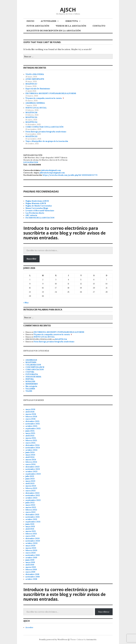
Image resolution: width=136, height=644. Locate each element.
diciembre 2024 (32, 445)
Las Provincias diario (35, 213)
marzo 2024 (31, 460)
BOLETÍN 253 (31, 136)
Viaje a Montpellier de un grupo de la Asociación (47, 141)
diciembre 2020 (33, 538)
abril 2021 (30, 529)
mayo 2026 (30, 409)
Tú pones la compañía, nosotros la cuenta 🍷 (45, 98)
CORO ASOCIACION (35, 370)
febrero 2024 (31, 462)
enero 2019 (30, 572)
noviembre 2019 (33, 555)
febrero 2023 (31, 488)
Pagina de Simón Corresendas (39, 206)
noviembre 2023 (33, 469)
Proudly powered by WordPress (53, 640)
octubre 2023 (31, 472)
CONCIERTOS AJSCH (35, 367)
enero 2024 (30, 464)
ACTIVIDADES (48, 21)
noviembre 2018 (33, 577)
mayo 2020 (30, 546)
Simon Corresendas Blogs (37, 208)
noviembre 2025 (33, 424)
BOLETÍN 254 (31, 122)
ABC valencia (31, 215)
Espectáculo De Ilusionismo (38, 89)
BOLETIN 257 (31, 84)
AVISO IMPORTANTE (35, 79)
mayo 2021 (30, 527)
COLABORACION (33, 365)
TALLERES (30, 389)
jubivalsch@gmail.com (51, 170)
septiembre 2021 (33, 522)
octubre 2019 (31, 558)
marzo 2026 (31, 414)
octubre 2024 (31, 450)
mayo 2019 (30, 562)
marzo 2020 (31, 548)
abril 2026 (30, 412)
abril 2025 (30, 436)
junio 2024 (30, 452)
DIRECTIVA (72, 21)
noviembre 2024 (33, 448)
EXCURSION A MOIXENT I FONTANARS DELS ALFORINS (51, 93)
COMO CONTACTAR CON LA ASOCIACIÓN (44, 127)
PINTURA (30, 379)
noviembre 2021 (33, 517)
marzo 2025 (31, 438)
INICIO (30, 21)
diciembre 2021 (32, 515)
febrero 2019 (31, 570)
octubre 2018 (31, 579)
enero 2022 (30, 512)
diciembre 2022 (32, 493)
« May (26, 303)
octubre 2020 (31, 543)
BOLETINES (31, 362)
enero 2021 (30, 536)
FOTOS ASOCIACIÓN (38, 26)
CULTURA (30, 372)
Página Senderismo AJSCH (37, 201)
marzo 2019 (31, 567)
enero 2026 (30, 419)
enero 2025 (30, 443)
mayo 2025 (30, 433)
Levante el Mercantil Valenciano (40, 211)
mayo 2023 (30, 481)
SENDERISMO (32, 384)
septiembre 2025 (33, 429)
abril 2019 (30, 565)
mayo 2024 (30, 455)
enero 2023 (30, 491)
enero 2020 (31, 553)
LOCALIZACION (31, 162)
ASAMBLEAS (31, 360)
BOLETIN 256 (31, 113)
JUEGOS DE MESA (33, 377)
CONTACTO (99, 26)
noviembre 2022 (33, 495)
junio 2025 (30, 431)
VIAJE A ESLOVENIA (35, 74)
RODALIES (30, 381)
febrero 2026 (31, 417)
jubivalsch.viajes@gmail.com (52, 173)
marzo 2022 (31, 507)
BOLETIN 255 (31, 117)
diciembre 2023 (32, 467)
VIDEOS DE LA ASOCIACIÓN (71, 26)
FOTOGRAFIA (32, 374)
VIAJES (29, 391)
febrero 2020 (31, 550)
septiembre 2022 (33, 500)
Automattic (91, 640)
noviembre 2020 (33, 541)
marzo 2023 (31, 486)
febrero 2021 (31, 534)
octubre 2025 (31, 426)
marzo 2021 (31, 531)
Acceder (29, 627)
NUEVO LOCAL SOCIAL (36, 108)
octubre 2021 (31, 519)
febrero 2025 (31, 440)
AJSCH (68, 9)
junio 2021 (30, 524)
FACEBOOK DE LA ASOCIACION (40, 218)
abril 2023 (30, 483)
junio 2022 (30, 503)
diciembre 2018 (32, 574)
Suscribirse (104, 612)
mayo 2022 (30, 505)
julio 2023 (30, 476)
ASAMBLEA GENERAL (35, 103)
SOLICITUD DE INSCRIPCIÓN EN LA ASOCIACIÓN (54, 31)
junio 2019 (30, 560)
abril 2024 (30, 457)
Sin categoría (31, 386)
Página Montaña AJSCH (36, 203)
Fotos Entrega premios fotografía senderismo (46, 132)
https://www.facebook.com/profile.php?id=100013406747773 (70, 175)
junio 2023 (30, 479)
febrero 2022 (31, 510)
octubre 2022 (31, 498)
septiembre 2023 (33, 474)
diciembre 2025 (32, 421)
